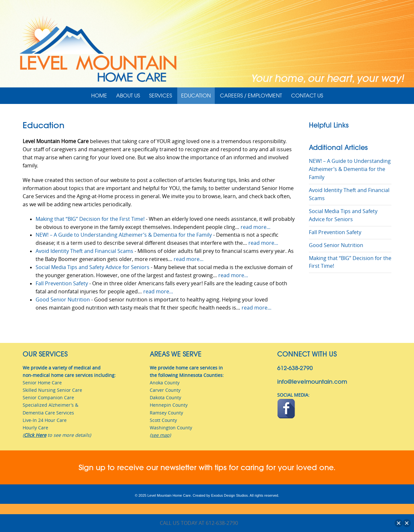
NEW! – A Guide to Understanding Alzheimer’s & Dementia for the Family (124, 235)
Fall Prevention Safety (62, 283)
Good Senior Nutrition (63, 300)
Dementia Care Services (48, 413)
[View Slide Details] (207, 49)
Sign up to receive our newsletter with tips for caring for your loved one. (207, 467)
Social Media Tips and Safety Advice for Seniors (93, 267)
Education (196, 96)
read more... (256, 227)
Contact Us (307, 96)
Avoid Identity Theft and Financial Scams (84, 251)
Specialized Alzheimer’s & (50, 405)
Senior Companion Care (48, 397)
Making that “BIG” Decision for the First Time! (90, 219)
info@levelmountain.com (312, 382)
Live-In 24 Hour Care (45, 420)
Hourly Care (35, 428)
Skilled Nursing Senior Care (52, 390)
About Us (128, 96)
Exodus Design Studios (230, 495)
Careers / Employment (251, 96)
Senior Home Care (42, 383)
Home (99, 96)
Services (161, 96)
